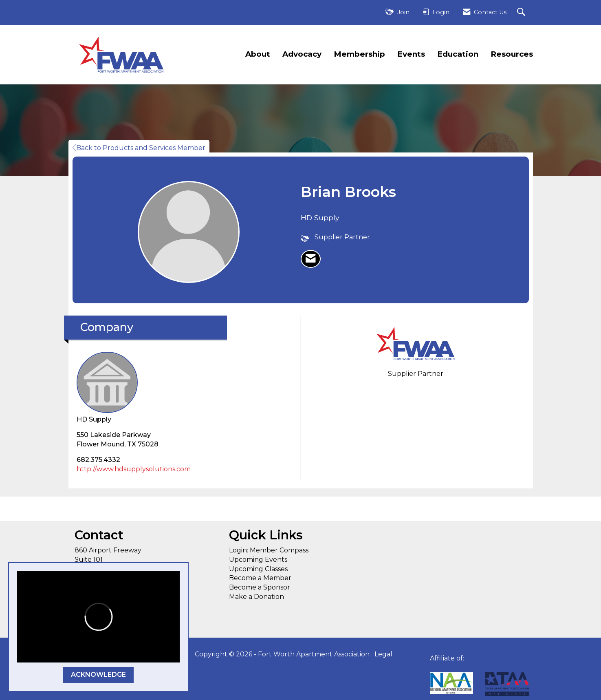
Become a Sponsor (260, 587)
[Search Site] (522, 12)
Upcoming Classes (258, 569)
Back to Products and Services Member (139, 148)
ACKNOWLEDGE (98, 675)
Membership (359, 54)
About (258, 54)
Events (411, 54)
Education (458, 54)
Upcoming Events (258, 560)
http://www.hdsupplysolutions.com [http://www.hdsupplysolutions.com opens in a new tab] (134, 469)
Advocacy (302, 54)
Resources (512, 54)
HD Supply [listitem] (107, 388)
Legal (383, 654)
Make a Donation (256, 597)
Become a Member (260, 578)
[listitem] (311, 259)
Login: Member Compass (269, 550)
